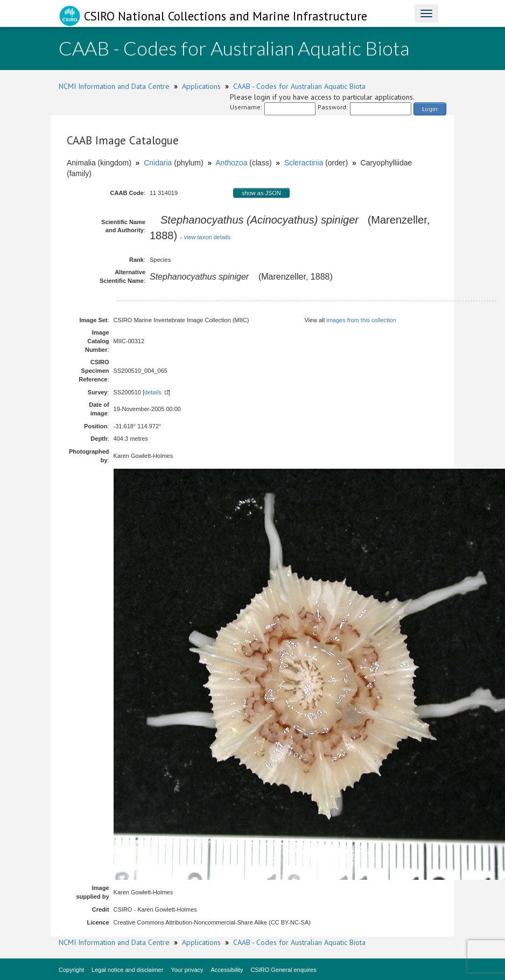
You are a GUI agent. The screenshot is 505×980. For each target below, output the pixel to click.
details (153, 392)
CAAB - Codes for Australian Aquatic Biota (299, 86)
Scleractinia (304, 163)
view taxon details (207, 237)
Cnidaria (158, 163)
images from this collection (361, 320)
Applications (201, 86)
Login (430, 109)
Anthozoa (231, 163)
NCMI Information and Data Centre (114, 86)
